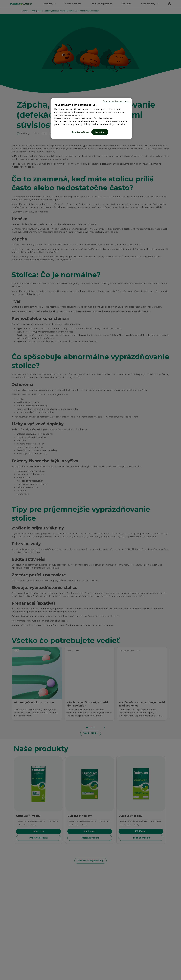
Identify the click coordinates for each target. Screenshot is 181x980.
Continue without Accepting (117, 101)
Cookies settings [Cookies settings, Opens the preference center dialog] (81, 132)
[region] (91, 118)
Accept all (100, 132)
